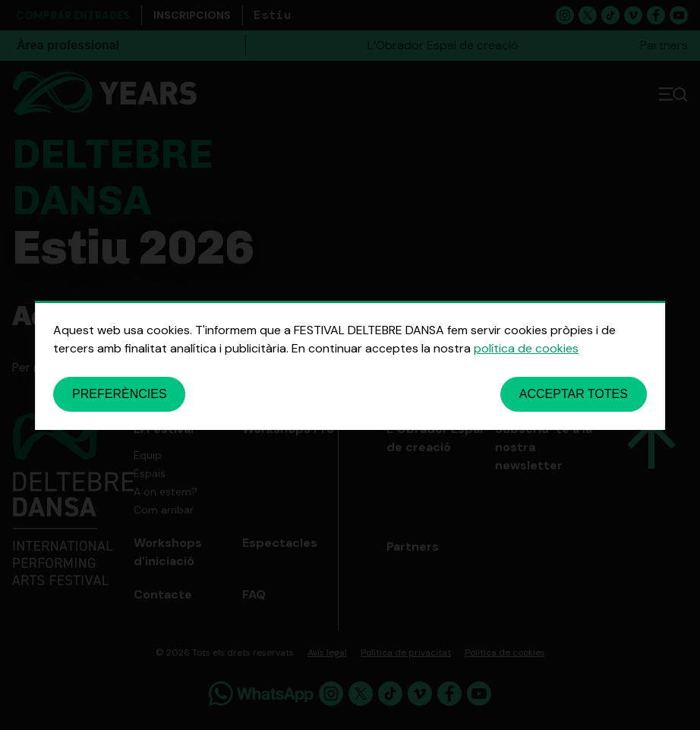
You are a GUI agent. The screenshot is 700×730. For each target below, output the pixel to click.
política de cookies (526, 348)
